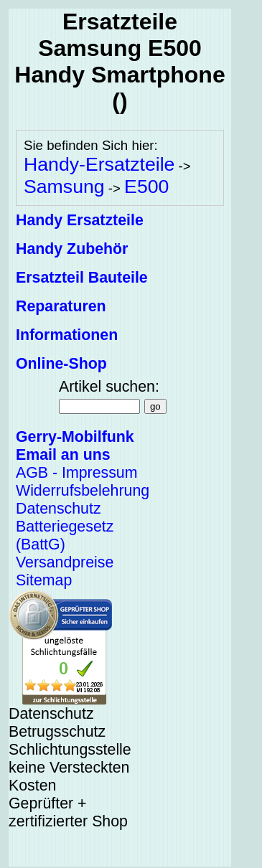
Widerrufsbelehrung (83, 491)
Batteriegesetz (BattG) (65, 536)
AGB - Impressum (76, 473)
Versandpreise (65, 562)
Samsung (64, 187)
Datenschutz (59, 509)
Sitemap (44, 580)
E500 (146, 187)
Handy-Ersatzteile (99, 164)
